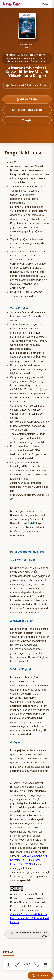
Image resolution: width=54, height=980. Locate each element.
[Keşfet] (27, 120)
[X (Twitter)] (27, 964)
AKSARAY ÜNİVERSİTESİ (32, 55)
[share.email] (46, 964)
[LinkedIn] (36, 964)
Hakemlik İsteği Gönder (27, 110)
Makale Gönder (27, 99)
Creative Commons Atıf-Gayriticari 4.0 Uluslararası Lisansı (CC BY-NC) (29, 860)
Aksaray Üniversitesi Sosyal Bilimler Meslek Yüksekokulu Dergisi (27, 72)
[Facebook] (8, 964)
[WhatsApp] (18, 964)
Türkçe (47, 4)
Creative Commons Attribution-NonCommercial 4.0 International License (29, 918)
